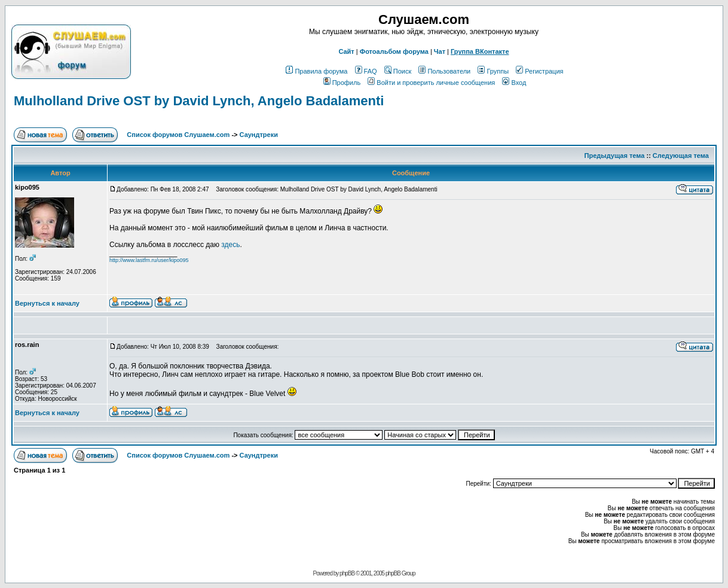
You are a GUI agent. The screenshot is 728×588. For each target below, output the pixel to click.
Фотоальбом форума (394, 51)
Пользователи (444, 71)
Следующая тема (681, 156)
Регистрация (539, 71)
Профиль (342, 83)
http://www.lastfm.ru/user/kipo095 (149, 260)
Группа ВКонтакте (480, 51)
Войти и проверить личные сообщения (431, 83)
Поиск (398, 71)
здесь (230, 245)
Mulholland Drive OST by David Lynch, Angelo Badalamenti (199, 101)
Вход (514, 83)
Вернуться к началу (47, 303)
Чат (440, 51)
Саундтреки (259, 135)
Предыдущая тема (615, 156)
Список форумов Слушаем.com (178, 135)
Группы (493, 71)
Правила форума (316, 71)
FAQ (366, 71)
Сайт (346, 51)
